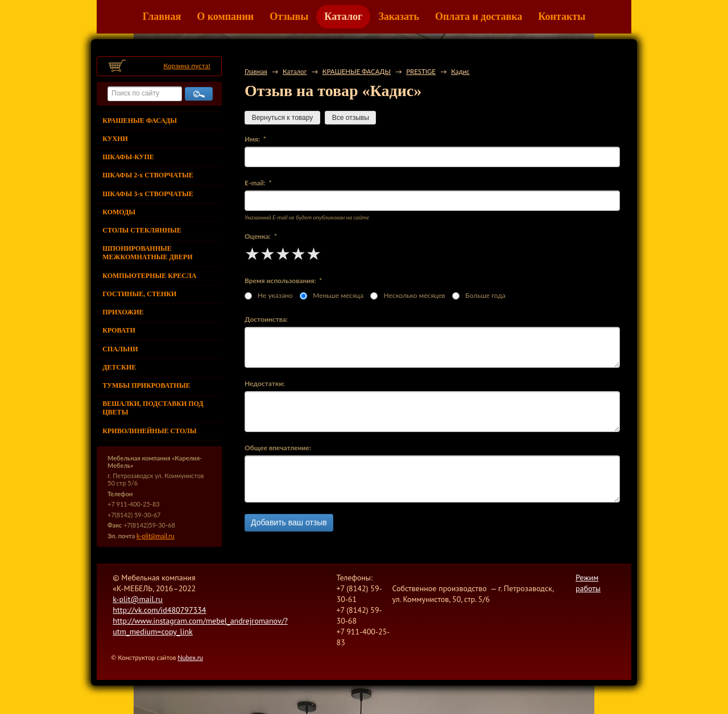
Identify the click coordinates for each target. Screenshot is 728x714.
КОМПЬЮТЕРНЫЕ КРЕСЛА (149, 276)
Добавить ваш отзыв (289, 522)
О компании (225, 16)
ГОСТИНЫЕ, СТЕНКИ (139, 294)
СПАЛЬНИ (120, 349)
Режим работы (588, 583)
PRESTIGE (421, 71)
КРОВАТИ (119, 330)
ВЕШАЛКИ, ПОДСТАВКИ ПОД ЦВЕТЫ (153, 408)
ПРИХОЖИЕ (123, 312)
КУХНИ (115, 139)
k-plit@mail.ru (155, 536)
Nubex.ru (190, 657)
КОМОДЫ (119, 212)
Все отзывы (350, 118)
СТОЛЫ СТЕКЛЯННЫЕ (142, 230)
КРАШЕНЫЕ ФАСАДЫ (140, 121)
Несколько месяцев (408, 295)
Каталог (343, 16)
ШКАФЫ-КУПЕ (128, 157)
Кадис (460, 71)
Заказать (399, 16)
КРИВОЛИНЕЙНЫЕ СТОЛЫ (149, 431)
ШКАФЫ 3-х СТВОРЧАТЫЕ (148, 194)
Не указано (269, 295)
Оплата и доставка (479, 16)
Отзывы (289, 16)
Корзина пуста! (187, 66)
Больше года (479, 295)
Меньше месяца (332, 295)
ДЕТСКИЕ (119, 367)
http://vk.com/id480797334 (159, 610)
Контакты (562, 16)
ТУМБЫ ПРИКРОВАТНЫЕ (146, 385)
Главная (162, 16)
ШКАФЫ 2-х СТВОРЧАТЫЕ (148, 175)
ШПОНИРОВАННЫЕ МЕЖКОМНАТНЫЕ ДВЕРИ (147, 253)
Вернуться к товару (282, 118)
